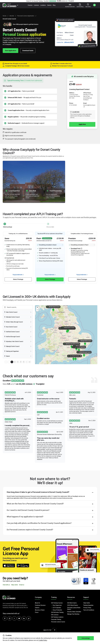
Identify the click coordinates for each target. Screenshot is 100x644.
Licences (36, 5)
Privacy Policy (87, 608)
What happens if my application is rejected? (25, 517)
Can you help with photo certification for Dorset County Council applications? (39, 523)
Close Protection (57, 610)
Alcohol (12, 16)
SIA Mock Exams (72, 603)
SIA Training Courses (57, 603)
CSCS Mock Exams (73, 605)
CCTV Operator (57, 608)
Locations (43, 5)
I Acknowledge (86, 638)
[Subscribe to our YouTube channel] (19, 618)
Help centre (15, 585)
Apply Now (82, 124)
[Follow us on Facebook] (5, 618)
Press (37, 612)
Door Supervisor (57, 605)
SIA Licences (55, 615)
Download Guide (28, 51)
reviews (61, 1)
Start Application (11, 51)
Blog (54, 5)
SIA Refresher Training (57, 612)
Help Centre (87, 603)
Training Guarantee (88, 605)
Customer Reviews (40, 605)
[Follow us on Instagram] (10, 618)
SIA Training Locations (57, 617)
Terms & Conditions (89, 610)
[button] (76, 359)
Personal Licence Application (26, 16)
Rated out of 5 (24, 384)
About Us (37, 603)
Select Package (18, 279)
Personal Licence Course (58, 622)
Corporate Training (56, 619)
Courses (30, 5)
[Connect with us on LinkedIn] (24, 618)
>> (30, 362)
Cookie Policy (43, 640)
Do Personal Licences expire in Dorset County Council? (30, 530)
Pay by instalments (18, 275)
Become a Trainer (40, 610)
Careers (49, 5)
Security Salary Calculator (74, 612)
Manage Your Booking (73, 614)
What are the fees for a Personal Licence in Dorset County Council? (35, 504)
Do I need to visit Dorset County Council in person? (28, 510)
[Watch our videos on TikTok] (29, 618)
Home (4, 16)
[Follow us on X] (14, 618)
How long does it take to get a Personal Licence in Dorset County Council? (38, 492)
